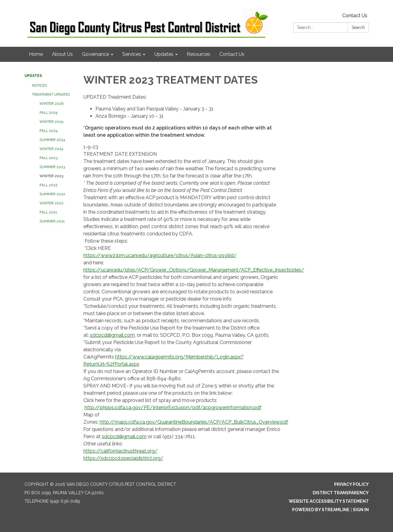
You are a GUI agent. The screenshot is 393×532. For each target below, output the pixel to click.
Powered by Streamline (321, 510)
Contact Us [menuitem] (232, 54)
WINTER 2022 (52, 203)
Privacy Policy (351, 484)
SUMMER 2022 (52, 194)
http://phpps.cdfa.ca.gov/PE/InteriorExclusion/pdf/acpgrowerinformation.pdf (173, 408)
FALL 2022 (49, 185)
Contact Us (355, 16)
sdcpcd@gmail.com (112, 335)
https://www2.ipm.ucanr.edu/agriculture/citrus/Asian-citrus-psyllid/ (160, 255)
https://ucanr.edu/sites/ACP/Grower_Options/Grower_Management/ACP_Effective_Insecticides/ (194, 270)
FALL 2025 (48, 113)
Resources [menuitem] (198, 54)
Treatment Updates (51, 94)
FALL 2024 (48, 131)
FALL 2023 (48, 158)
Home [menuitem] (36, 54)
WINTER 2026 (52, 104)
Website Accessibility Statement (329, 501)
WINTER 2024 (51, 149)
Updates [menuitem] (164, 54)
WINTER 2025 (51, 122)
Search (358, 27)
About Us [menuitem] (62, 54)
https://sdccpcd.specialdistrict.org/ (123, 458)
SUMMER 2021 (52, 221)
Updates (33, 76)
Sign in (361, 510)
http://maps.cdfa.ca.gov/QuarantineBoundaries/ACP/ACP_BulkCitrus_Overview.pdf (194, 422)
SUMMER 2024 (52, 140)
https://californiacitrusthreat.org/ (121, 451)
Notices (39, 85)
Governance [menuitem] (95, 54)
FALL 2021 (48, 212)
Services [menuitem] (132, 54)
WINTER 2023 (51, 176)
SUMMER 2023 (52, 167)
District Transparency (341, 493)
